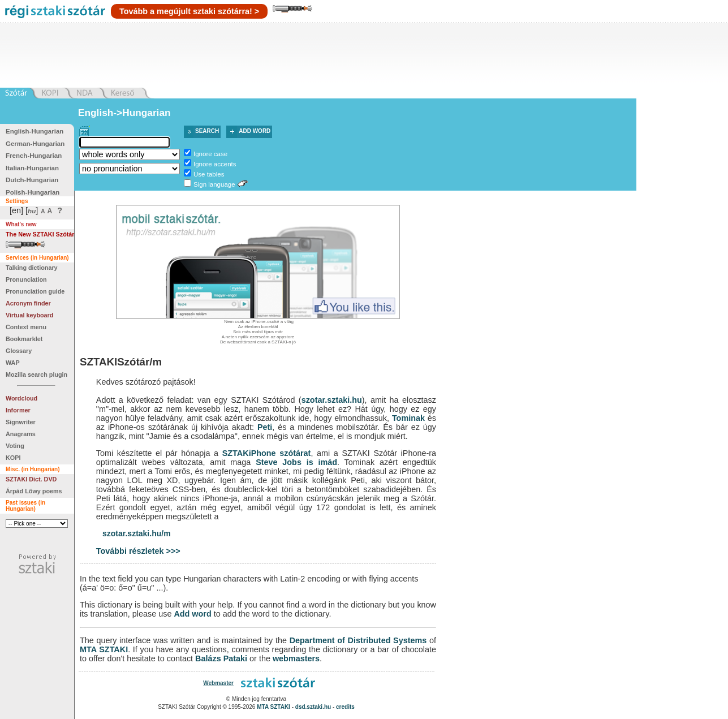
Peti (265, 427)
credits (345, 707)
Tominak (408, 418)
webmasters (296, 658)
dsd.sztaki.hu (313, 707)
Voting (15, 446)
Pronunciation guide (35, 291)
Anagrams (21, 434)
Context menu (26, 327)
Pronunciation (26, 279)
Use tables (209, 174)
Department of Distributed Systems (358, 640)
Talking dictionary (32, 268)
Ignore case (210, 154)
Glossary (19, 351)
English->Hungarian (124, 113)
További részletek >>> (138, 551)
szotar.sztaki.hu (332, 400)
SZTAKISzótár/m (121, 362)
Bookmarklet (24, 339)
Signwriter (21, 422)
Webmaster (218, 683)
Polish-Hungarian (33, 192)
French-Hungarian (34, 156)
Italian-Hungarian (32, 168)
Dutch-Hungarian (32, 180)
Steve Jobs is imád (296, 462)
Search (207, 131)
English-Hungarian (35, 131)
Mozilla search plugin (36, 374)
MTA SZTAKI (104, 649)
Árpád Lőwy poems (34, 491)
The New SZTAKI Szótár (40, 234)
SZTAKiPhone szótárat (267, 453)
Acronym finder (28, 303)
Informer (18, 410)
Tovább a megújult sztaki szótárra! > (189, 11)
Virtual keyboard (29, 315)
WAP (13, 363)
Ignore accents (215, 164)
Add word (255, 131)
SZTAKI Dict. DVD (31, 479)
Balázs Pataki (221, 658)
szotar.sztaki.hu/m (137, 533)
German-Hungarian (35, 144)
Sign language (214, 184)
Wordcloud (21, 398)
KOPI (13, 458)
